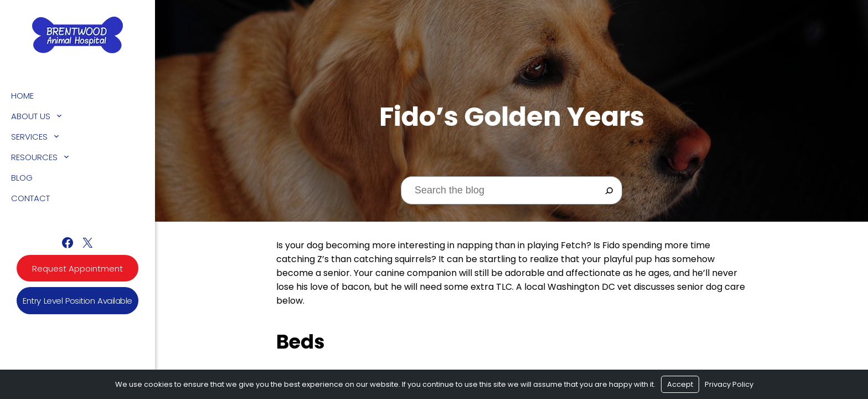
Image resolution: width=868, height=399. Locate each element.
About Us (31, 116)
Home (22, 96)
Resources (34, 157)
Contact (30, 198)
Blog (22, 178)
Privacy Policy (729, 384)
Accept (680, 384)
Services (29, 137)
